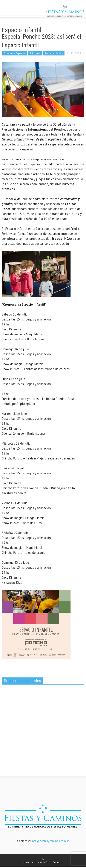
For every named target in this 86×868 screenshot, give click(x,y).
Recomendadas (54, 53)
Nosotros (28, 862)
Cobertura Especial (15, 53)
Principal (35, 53)
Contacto (58, 862)
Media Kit (43, 862)
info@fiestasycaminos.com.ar (50, 841)
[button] (16, 11)
